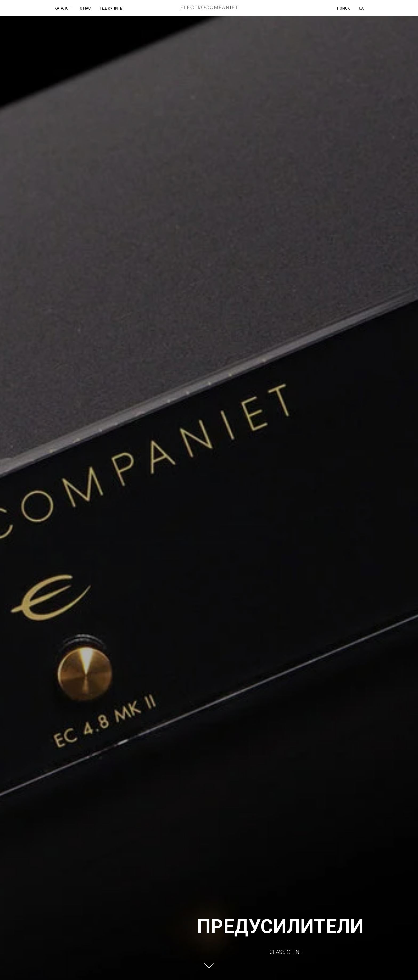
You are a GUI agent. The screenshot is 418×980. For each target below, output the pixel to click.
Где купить (111, 8)
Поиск (343, 8)
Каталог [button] (63, 8)
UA (361, 8)
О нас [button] (85, 8)
